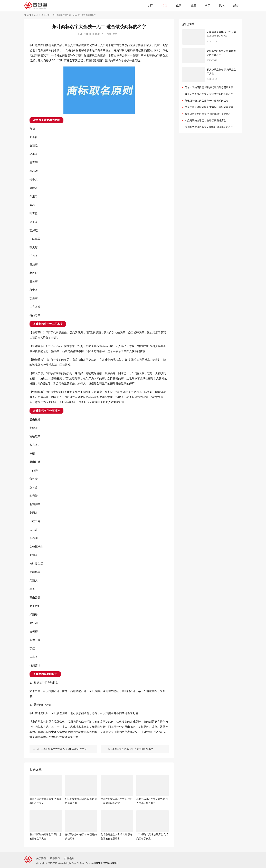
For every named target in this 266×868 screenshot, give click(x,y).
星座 (193, 6)
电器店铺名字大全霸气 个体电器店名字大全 (45, 801)
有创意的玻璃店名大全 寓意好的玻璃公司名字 (209, 127)
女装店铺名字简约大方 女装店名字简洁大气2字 (221, 34)
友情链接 (69, 858)
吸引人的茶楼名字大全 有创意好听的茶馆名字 (209, 94)
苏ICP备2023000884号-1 (106, 863)
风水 (222, 6)
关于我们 (41, 858)
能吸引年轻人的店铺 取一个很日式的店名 (207, 101)
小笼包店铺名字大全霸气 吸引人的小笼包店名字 (152, 801)
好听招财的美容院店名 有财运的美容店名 (81, 801)
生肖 (179, 6)
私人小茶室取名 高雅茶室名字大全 (221, 72)
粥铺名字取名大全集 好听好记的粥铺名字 (221, 53)
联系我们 (55, 858)
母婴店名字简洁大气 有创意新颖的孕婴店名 (208, 114)
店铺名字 (45, 15)
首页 (150, 6)
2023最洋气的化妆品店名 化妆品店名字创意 (152, 836)
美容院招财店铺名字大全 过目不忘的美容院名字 (117, 801)
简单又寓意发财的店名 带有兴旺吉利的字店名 (209, 107)
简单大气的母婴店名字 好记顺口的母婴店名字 (209, 87)
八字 (208, 6)
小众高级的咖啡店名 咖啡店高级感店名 (205, 120)
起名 (165, 6)
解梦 (236, 6)
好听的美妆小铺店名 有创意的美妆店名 (81, 836)
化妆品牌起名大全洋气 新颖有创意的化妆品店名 (117, 836)
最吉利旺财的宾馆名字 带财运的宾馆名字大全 (45, 836)
